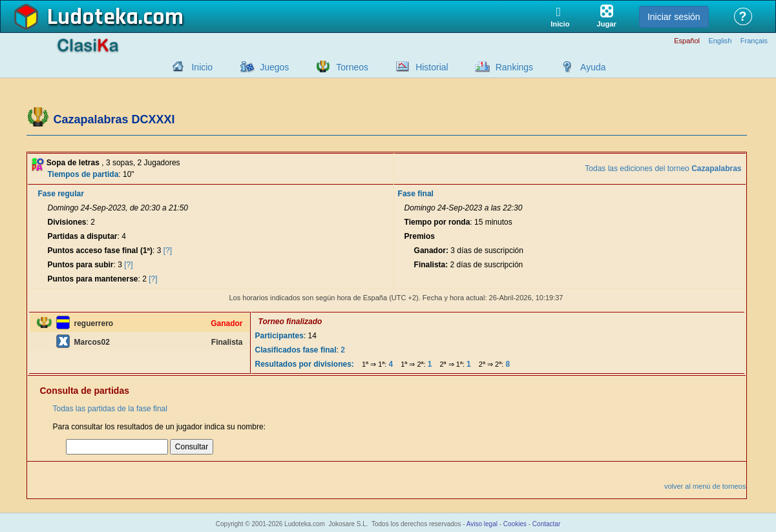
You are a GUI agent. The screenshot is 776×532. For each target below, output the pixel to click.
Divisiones (67, 222)
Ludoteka (93, 17)
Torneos (352, 67)
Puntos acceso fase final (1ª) (100, 251)
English (720, 41)
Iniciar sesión (674, 17)
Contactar (546, 524)
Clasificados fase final (296, 350)
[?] (168, 251)
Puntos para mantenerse (93, 279)
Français (754, 41)
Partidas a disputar (83, 236)
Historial (432, 67)
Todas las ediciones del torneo (663, 169)
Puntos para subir (81, 265)
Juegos (274, 67)
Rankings (514, 67)
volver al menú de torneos (705, 486)
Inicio (202, 67)
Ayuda (593, 67)
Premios (420, 236)
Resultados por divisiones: (305, 364)
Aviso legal (482, 524)
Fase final (416, 194)
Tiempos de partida (83, 174)
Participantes (279, 336)
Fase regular (61, 194)
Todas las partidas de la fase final (110, 409)
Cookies (515, 524)
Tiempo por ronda (437, 222)
